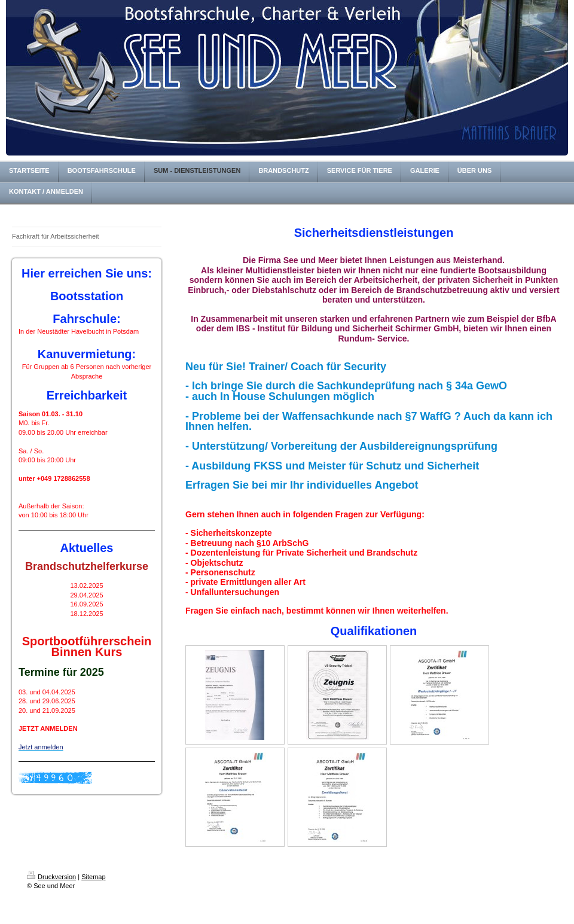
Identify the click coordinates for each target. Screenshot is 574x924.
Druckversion (51, 877)
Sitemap (93, 877)
